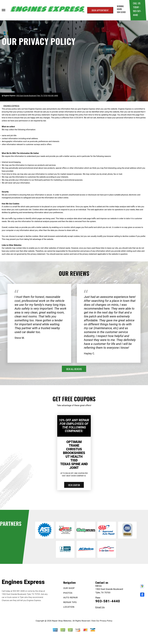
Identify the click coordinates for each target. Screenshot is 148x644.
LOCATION (69, 607)
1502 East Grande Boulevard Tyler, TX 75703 (32, 96)
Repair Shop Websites (62, 621)
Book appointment (100, 10)
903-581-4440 (53, 96)
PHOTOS (68, 593)
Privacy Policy (106, 621)
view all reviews (74, 369)
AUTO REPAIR (71, 598)
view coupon (74, 485)
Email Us (100, 607)
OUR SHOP (69, 588)
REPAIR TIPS (70, 602)
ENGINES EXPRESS (11, 106)
